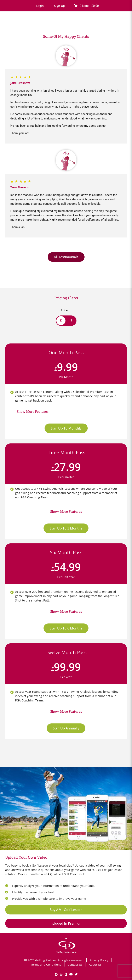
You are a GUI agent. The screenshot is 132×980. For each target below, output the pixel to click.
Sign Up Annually (66, 728)
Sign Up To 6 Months (66, 628)
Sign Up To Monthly (66, 428)
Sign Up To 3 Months (66, 528)
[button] (40, 6)
